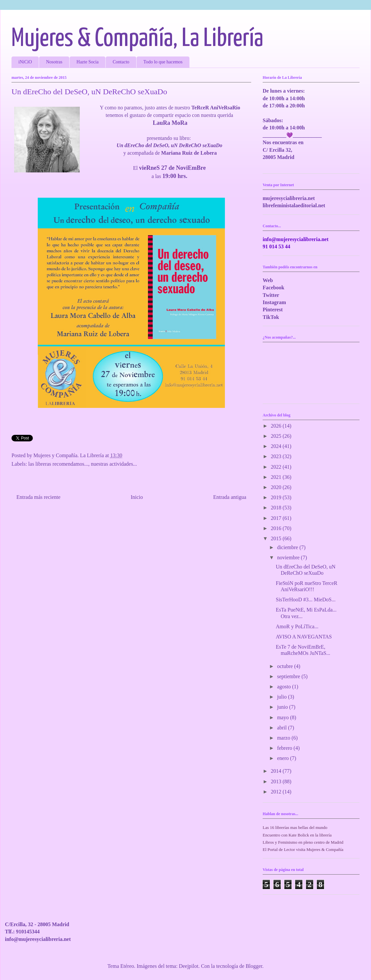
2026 (277, 426)
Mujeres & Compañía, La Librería (137, 39)
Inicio (137, 497)
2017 (277, 518)
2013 (277, 781)
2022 (277, 467)
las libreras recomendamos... (58, 464)
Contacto (121, 62)
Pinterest (273, 310)
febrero (285, 748)
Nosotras (54, 62)
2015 (277, 538)
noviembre (289, 557)
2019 (277, 497)
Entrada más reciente (38, 497)
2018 (277, 508)
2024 (277, 446)
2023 (277, 456)
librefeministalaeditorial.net (294, 205)
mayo (284, 717)
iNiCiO (25, 62)
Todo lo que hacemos (163, 62)
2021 (277, 477)
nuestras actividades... (114, 464)
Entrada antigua (230, 497)
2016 (277, 528)
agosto (285, 687)
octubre (286, 666)
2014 (277, 771)
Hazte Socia (87, 62)
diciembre (288, 547)
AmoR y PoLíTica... (297, 626)
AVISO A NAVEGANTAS (304, 637)
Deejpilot (189, 966)
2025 (277, 436)
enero (284, 758)
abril (283, 728)
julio (283, 697)
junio (283, 707)
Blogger (254, 966)
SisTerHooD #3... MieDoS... (306, 600)
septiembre (289, 676)
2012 (277, 792)
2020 (277, 487)
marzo (284, 738)
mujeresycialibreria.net (289, 198)
